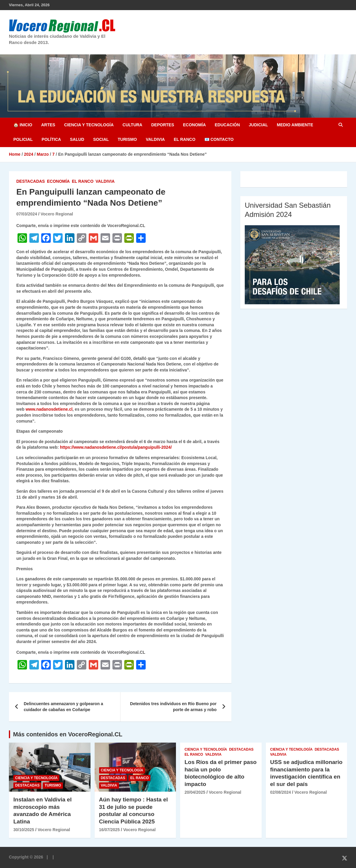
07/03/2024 (27, 214)
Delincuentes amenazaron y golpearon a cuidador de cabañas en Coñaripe (63, 707)
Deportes (163, 125)
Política (51, 139)
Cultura (132, 125)
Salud (77, 139)
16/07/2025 (109, 830)
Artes (48, 125)
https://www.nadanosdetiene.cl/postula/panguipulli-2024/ (116, 447)
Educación (227, 125)
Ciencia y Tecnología (89, 125)
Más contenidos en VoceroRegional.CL (68, 734)
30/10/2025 (24, 830)
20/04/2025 (195, 792)
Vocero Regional (57, 214)
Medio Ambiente (295, 125)
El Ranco (185, 139)
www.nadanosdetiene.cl (49, 409)
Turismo (127, 139)
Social (101, 139)
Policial (23, 139)
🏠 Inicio (23, 125)
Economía (194, 125)
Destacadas (31, 181)
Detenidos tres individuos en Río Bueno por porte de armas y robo (173, 707)
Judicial (259, 125)
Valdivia (155, 139)
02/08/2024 (281, 792)
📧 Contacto (219, 139)
